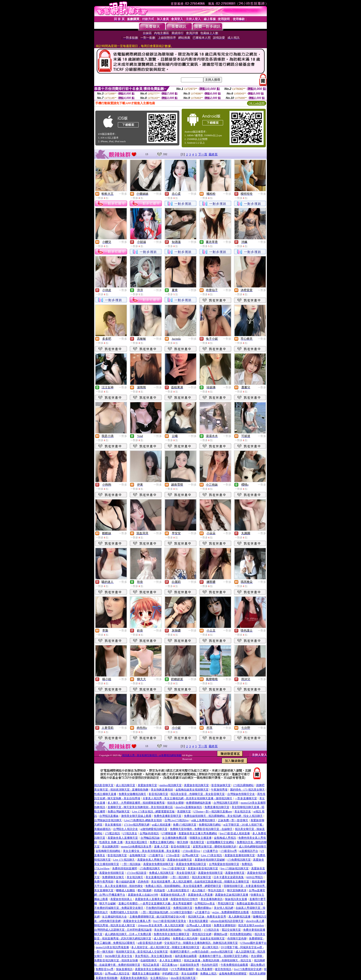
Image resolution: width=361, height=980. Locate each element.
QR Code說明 (257, 103)
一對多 (123, 194)
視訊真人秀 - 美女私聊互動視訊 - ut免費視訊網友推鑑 (152, 755)
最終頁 (213, 154)
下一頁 (203, 154)
